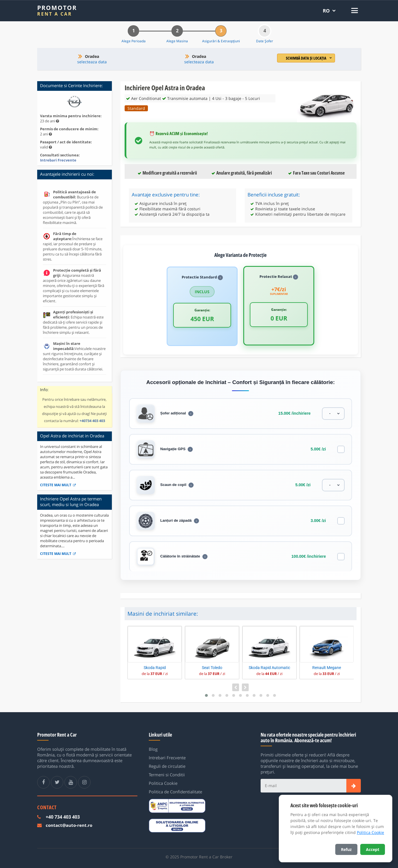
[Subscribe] (354, 786)
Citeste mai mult (58, 485)
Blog (153, 749)
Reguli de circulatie (167, 766)
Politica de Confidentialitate (175, 792)
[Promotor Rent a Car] (57, 11)
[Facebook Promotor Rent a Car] (43, 782)
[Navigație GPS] (341, 449)
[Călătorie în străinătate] (341, 557)
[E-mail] (303, 786)
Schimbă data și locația (309, 58)
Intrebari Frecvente (58, 160)
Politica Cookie (163, 783)
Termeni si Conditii (167, 775)
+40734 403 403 (92, 421)
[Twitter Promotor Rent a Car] (57, 782)
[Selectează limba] (329, 11)
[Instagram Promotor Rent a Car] (84, 782)
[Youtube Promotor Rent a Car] (71, 782)
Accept (373, 849)
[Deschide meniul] (353, 11)
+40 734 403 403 (63, 817)
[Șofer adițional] (333, 414)
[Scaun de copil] (333, 485)
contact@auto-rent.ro (69, 825)
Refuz (346, 849)
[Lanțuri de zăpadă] (341, 521)
